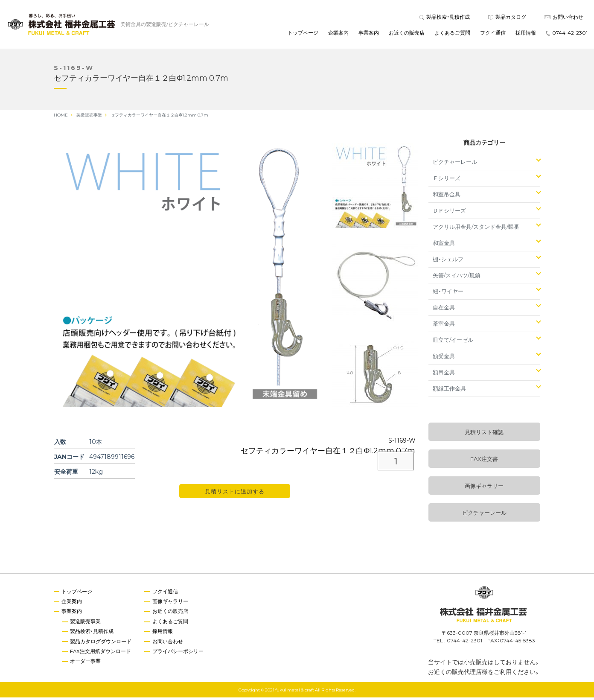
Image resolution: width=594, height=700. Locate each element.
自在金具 (444, 310)
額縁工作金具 (449, 391)
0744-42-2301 (567, 34)
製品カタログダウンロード (102, 645)
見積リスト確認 (484, 434)
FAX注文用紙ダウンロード (102, 654)
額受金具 (444, 358)
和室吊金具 (447, 197)
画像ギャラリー (484, 488)
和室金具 (444, 245)
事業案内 (369, 34)
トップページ (303, 34)
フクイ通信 (493, 34)
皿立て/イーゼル (453, 342)
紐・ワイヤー (448, 293)
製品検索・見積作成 (444, 18)
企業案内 (338, 34)
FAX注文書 (484, 461)
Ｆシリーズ (447, 180)
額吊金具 (444, 375)
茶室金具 (444, 326)
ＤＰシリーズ (449, 213)
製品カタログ (507, 18)
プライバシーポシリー (179, 654)
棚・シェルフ (448, 261)
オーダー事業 (86, 665)
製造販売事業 (86, 624)
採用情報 (526, 34)
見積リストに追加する (235, 494)
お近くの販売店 (407, 34)
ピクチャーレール (455, 164)
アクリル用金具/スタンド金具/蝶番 (476, 229)
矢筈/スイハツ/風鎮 (457, 277)
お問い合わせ (564, 18)
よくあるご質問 (452, 34)
